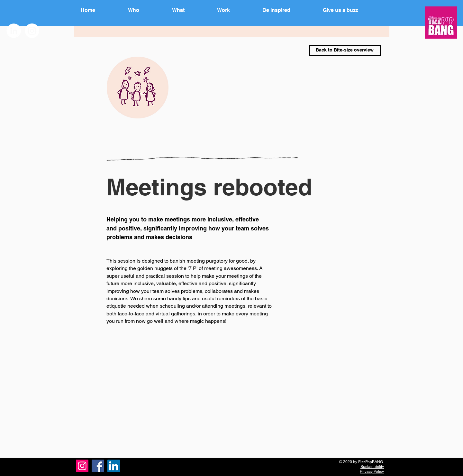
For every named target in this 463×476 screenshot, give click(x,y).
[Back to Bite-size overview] (345, 50)
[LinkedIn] (114, 466)
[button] (288, 10)
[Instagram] (82, 466)
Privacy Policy (372, 471)
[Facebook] (98, 466)
